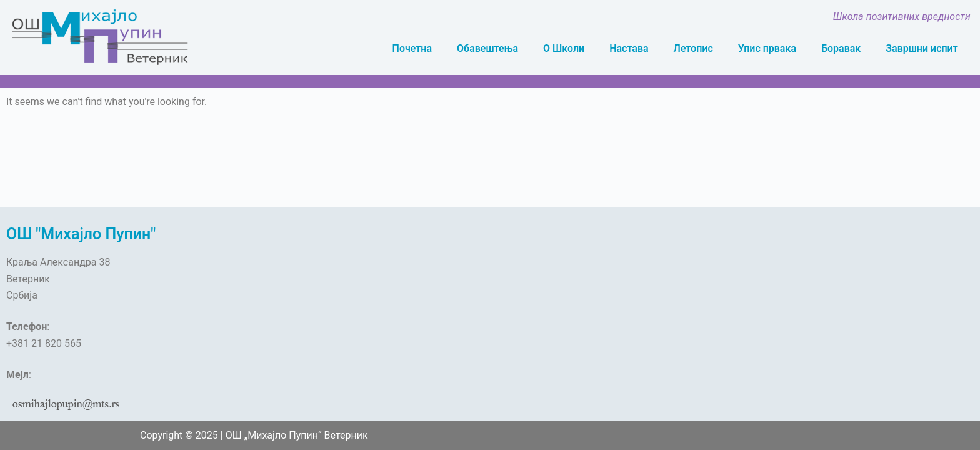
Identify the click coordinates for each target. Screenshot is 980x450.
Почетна (412, 48)
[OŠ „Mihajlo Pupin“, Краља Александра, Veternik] (367, 307)
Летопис (693, 48)
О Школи (564, 48)
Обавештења (487, 48)
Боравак (841, 48)
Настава (629, 48)
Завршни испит (922, 48)
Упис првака (767, 48)
